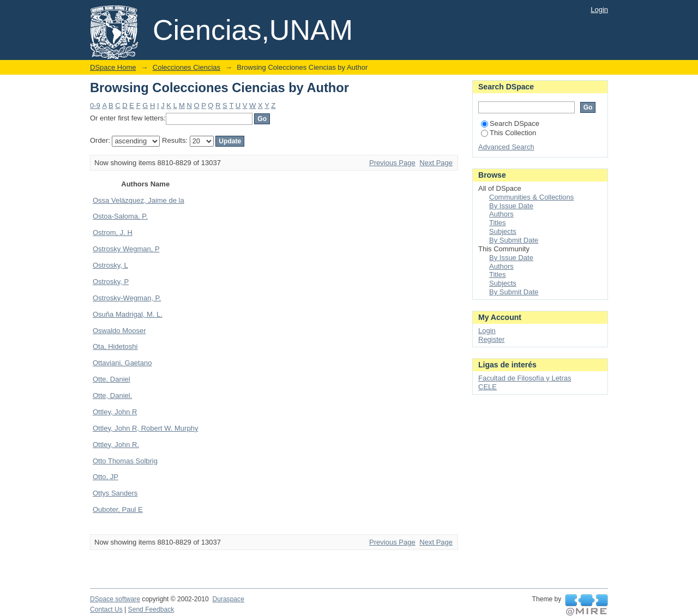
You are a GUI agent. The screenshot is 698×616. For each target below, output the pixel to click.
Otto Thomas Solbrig (125, 461)
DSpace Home (113, 67)
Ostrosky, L (110, 265)
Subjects (503, 231)
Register (491, 339)
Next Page (436, 163)
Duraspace (228, 599)
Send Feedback (151, 609)
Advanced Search (506, 147)
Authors (501, 214)
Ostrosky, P (111, 282)
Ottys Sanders (115, 493)
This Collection (509, 133)
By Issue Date (511, 206)
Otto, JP (106, 477)
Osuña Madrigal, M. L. (128, 314)
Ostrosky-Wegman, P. (127, 298)
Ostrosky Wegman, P (126, 249)
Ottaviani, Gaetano (122, 363)
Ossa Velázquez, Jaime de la (139, 200)
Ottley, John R (115, 412)
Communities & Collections (531, 197)
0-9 (95, 105)
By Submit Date (514, 240)
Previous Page (392, 163)
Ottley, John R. (116, 445)
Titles (498, 223)
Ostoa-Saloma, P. (120, 216)
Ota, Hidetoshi (115, 346)
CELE (488, 387)
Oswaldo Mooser (119, 331)
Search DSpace (510, 123)
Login (599, 10)
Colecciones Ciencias (186, 67)
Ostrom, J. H (113, 232)
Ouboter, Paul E (118, 509)
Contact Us (106, 609)
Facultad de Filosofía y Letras (525, 378)
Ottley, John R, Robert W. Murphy (145, 428)
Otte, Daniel (112, 379)
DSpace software (115, 599)
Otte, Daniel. (112, 395)
